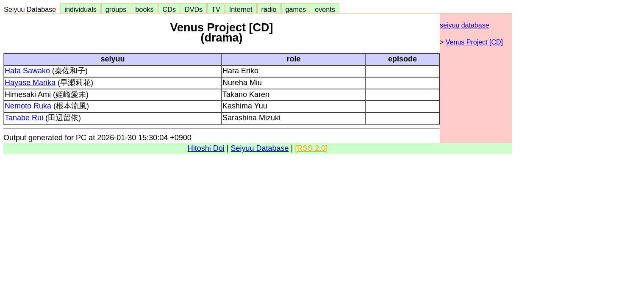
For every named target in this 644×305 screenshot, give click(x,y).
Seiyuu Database (32, 9)
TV (216, 9)
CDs (169, 9)
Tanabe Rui (24, 118)
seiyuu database (465, 25)
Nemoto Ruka (28, 106)
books (144, 9)
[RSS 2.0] (311, 148)
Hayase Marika (30, 83)
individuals (80, 9)
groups (116, 9)
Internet (241, 9)
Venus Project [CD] (474, 42)
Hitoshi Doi (206, 148)
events (325, 9)
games (296, 9)
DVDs (194, 9)
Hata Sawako (27, 71)
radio (269, 9)
